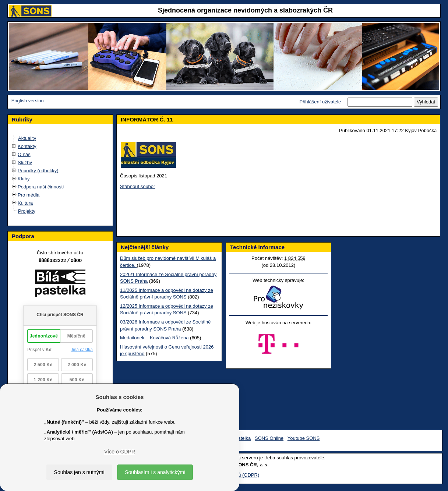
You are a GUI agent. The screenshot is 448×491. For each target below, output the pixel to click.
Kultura (25, 203)
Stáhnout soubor (137, 186)
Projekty (27, 211)
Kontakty (27, 146)
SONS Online (269, 438)
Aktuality (27, 138)
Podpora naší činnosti (41, 187)
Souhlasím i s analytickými (155, 472)
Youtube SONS (304, 438)
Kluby (24, 179)
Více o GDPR (120, 452)
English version (28, 101)
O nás (24, 154)
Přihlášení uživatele (320, 102)
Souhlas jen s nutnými (79, 472)
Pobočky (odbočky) (38, 171)
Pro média (29, 195)
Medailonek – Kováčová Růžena (154, 338)
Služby (25, 163)
